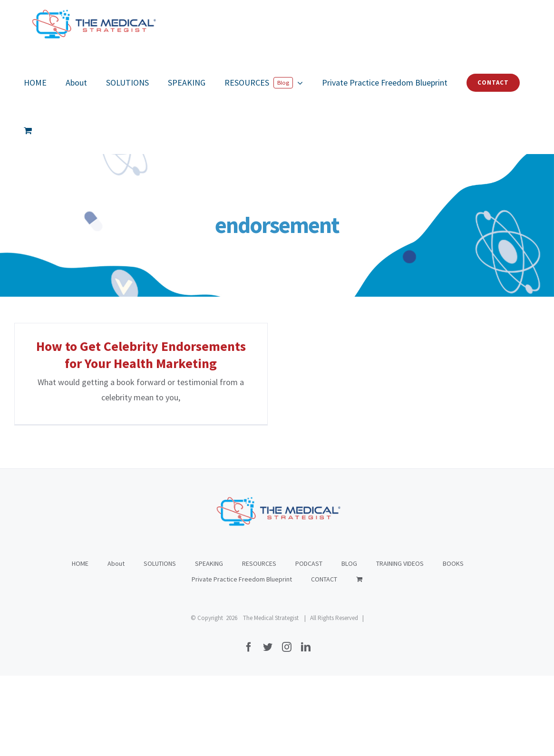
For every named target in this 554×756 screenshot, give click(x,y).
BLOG (349, 644)
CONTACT (324, 659)
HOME (80, 644)
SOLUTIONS (160, 644)
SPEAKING (209, 644)
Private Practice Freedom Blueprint (242, 659)
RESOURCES (259, 644)
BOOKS (453, 644)
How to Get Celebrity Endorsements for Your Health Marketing (141, 355)
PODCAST (309, 644)
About (116, 644)
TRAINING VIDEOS (400, 644)
